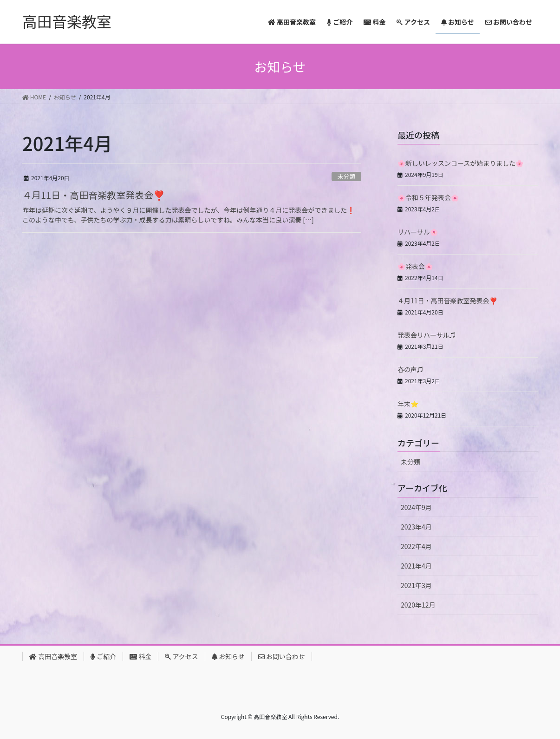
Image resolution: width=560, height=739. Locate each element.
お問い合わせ (282, 656)
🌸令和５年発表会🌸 (428, 197)
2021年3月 (416, 585)
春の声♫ (410, 369)
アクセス (181, 656)
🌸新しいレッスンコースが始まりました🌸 (460, 163)
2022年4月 (416, 546)
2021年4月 (416, 566)
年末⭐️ (408, 404)
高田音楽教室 (53, 656)
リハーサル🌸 (418, 232)
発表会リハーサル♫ (427, 335)
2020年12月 (418, 605)
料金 (140, 656)
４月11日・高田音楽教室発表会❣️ (94, 195)
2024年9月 (416, 507)
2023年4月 (416, 527)
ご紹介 (103, 656)
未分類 (346, 176)
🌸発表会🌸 (415, 266)
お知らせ (228, 656)
